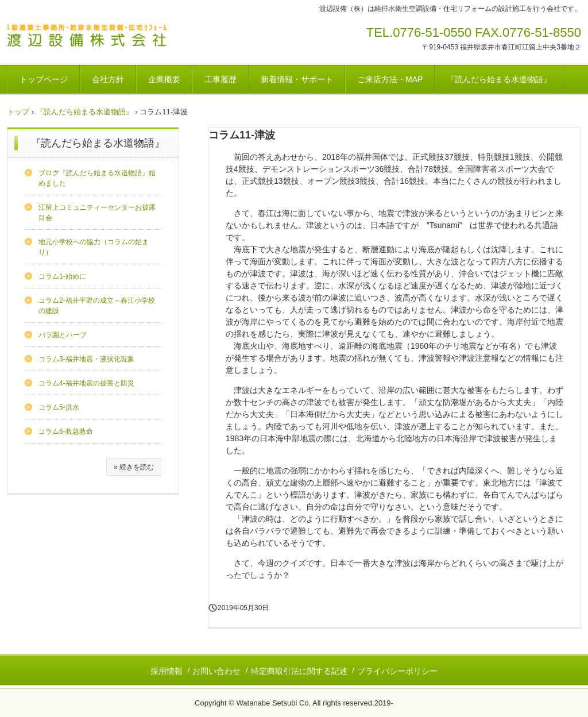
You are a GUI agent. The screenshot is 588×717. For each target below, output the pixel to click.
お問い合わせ (216, 671)
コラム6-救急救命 (66, 431)
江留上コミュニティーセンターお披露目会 (97, 213)
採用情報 (167, 671)
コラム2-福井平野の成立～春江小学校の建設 (97, 306)
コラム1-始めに (62, 276)
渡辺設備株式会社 (91, 38)
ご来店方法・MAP (390, 79)
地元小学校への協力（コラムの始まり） (94, 247)
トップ (18, 112)
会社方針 (108, 79)
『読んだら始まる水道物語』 (499, 79)
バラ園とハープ (63, 335)
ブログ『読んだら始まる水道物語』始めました (97, 178)
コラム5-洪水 (59, 407)
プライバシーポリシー (397, 671)
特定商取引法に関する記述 (299, 671)
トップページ (44, 79)
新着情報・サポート (297, 79)
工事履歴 (220, 79)
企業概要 (164, 79)
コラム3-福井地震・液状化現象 (86, 359)
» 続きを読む (134, 467)
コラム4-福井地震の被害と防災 (86, 383)
